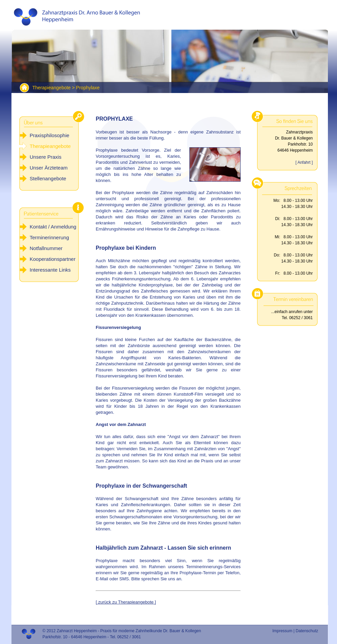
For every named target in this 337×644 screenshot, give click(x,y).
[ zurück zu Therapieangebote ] (126, 602)
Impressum (282, 631)
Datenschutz (307, 631)
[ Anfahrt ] (304, 162)
